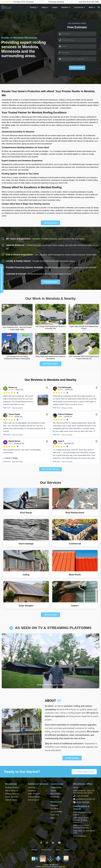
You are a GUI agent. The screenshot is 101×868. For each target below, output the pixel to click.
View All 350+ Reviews (50, 469)
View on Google (17, 408)
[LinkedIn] (53, 843)
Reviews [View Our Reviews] (54, 805)
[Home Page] (7, 8)
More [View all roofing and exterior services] (92, 7)
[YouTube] (59, 843)
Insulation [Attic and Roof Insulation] (32, 791)
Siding (45, 7)
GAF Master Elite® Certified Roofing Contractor (81, 820)
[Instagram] (47, 843)
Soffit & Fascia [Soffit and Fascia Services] (11, 800)
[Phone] (77, 40)
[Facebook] (41, 843)
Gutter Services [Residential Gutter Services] (12, 797)
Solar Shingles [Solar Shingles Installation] (34, 794)
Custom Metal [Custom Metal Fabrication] (34, 797)
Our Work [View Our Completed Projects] (55, 809)
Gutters (55, 7)
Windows (66, 7)
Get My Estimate (77, 68)
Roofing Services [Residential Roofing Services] (12, 788)
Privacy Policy (46, 850)
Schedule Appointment (84, 772)
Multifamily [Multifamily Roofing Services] (55, 797)
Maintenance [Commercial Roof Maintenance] (56, 794)
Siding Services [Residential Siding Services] (12, 791)
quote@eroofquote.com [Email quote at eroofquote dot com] (85, 799)
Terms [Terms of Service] (58, 850)
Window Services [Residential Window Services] (12, 794)
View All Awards (80, 836)
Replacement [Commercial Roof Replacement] (56, 788)
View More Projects (50, 364)
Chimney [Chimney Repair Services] (31, 788)
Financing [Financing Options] (55, 815)
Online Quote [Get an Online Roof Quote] (33, 800)
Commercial (80, 7)
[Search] (99, 7)
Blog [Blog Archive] (52, 818)
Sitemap (34, 850)
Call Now (89, 2)
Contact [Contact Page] (67, 850)
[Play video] (50, 661)
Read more (7, 408)
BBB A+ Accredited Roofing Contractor (81, 826)
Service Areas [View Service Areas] (56, 812)
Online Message (83, 802)
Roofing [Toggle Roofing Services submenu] (34, 7)
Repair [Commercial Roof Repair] (53, 791)
